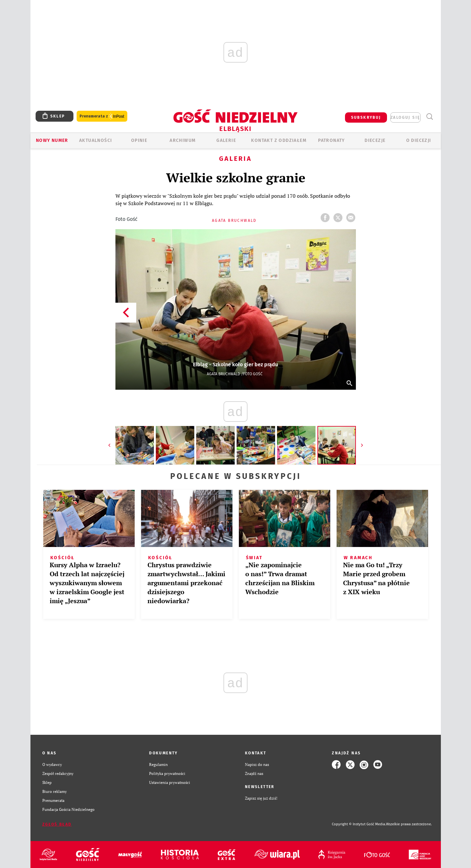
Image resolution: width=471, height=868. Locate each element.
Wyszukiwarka (430, 117)
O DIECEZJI (419, 140)
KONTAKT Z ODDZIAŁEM (279, 140)
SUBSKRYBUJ (366, 117)
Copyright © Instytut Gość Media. (359, 824)
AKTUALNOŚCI (96, 140)
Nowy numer (52, 140)
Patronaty (332, 140)
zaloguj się (405, 117)
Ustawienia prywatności (170, 782)
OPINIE (139, 140)
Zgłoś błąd (57, 824)
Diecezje (375, 140)
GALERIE (226, 140)
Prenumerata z (102, 116)
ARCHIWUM (183, 140)
